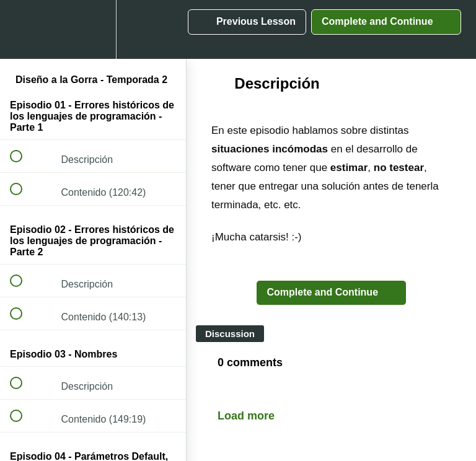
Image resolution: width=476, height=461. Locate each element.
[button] (23, 29)
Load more (246, 416)
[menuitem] (93, 29)
